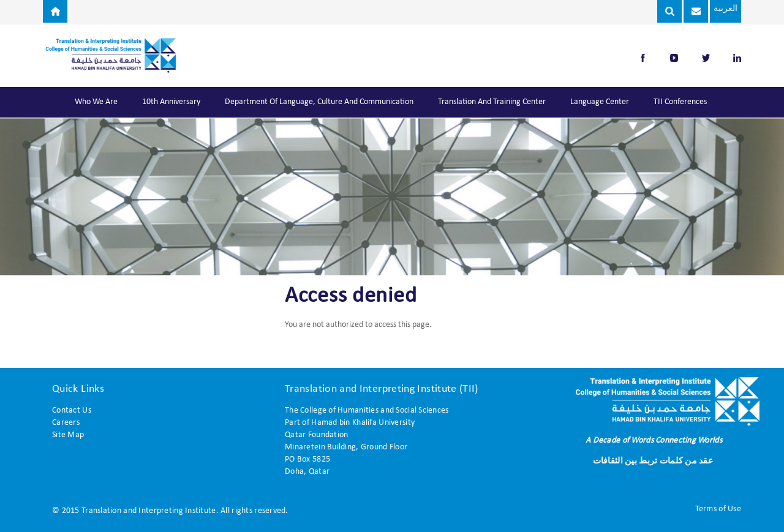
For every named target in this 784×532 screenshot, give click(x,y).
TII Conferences (680, 102)
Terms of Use (718, 509)
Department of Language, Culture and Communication (319, 102)
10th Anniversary (171, 102)
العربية (723, 9)
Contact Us (72, 410)
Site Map (68, 435)
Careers (66, 423)
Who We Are (96, 102)
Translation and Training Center (492, 102)
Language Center (600, 102)
